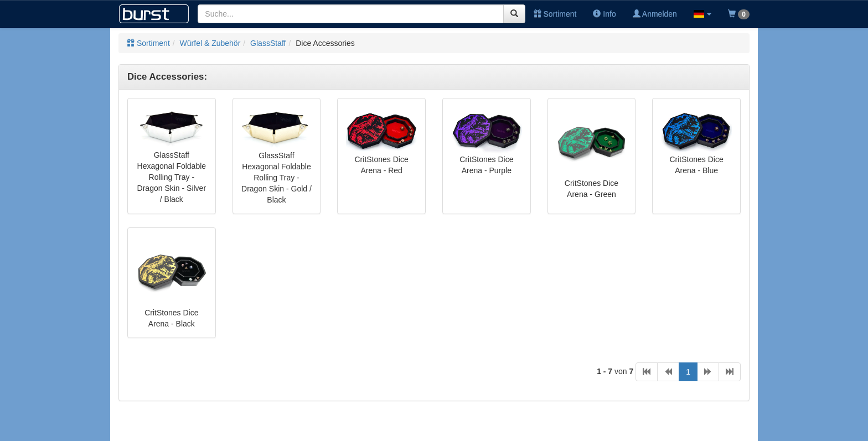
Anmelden (655, 14)
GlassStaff (268, 43)
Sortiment (555, 14)
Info (604, 14)
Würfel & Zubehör (210, 43)
